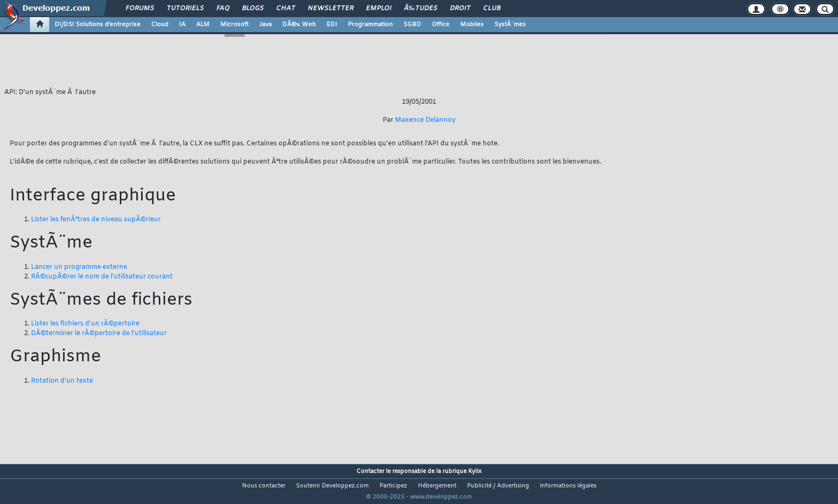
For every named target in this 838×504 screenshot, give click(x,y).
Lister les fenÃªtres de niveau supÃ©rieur (96, 220)
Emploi (379, 9)
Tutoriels (185, 9)
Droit (460, 9)
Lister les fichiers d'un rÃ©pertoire (85, 324)
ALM (203, 25)
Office (441, 25)
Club (492, 9)
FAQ (223, 9)
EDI (332, 25)
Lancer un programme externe (79, 267)
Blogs (253, 9)
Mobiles (472, 25)
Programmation (370, 25)
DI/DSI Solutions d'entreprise (98, 25)
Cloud (160, 25)
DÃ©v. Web (299, 25)
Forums (140, 9)
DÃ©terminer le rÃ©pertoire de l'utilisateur (99, 334)
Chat (286, 9)
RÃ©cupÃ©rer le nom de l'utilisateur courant (102, 277)
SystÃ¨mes (510, 25)
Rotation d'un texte (62, 381)
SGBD (412, 25)
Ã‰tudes (421, 9)
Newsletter (331, 9)
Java (265, 25)
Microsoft (234, 25)
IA (182, 25)
